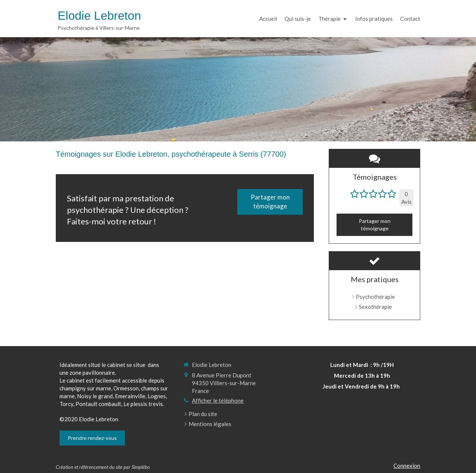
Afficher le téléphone (218, 400)
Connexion (407, 466)
